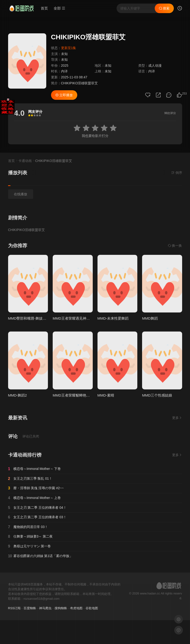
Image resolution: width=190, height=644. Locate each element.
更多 (177, 418)
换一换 (175, 246)
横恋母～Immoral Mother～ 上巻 (35, 498)
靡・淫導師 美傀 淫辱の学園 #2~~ (36, 488)
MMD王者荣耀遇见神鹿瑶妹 (75, 318)
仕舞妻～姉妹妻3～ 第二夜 (31, 537)
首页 (44, 8)
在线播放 (21, 194)
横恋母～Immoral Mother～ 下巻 (35, 469)
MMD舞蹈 (150, 318)
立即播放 (64, 95)
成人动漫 (155, 65)
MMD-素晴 (106, 395)
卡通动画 (25, 161)
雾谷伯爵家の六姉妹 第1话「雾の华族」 (41, 556)
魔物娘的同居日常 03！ (28, 527)
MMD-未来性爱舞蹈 (113, 318)
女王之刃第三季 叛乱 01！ (30, 479)
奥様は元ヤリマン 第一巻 (30, 546)
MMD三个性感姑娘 (157, 395)
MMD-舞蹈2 (18, 395)
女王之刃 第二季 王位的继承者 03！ (37, 517)
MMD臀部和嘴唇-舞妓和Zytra (31, 318)
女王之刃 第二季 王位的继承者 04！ (37, 508)
